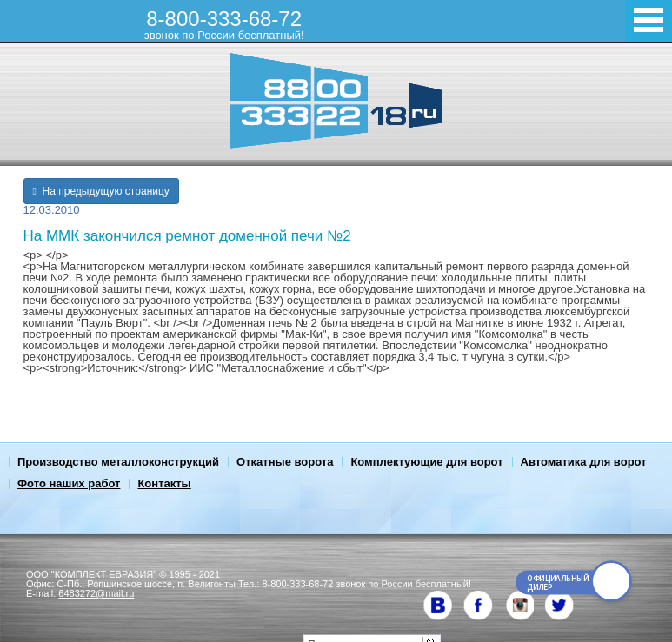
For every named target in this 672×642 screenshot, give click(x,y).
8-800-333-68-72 (224, 24)
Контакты (164, 483)
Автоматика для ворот (584, 462)
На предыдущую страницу (101, 191)
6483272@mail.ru (96, 593)
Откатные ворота (285, 462)
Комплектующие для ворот (426, 462)
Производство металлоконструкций (118, 462)
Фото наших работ (69, 483)
